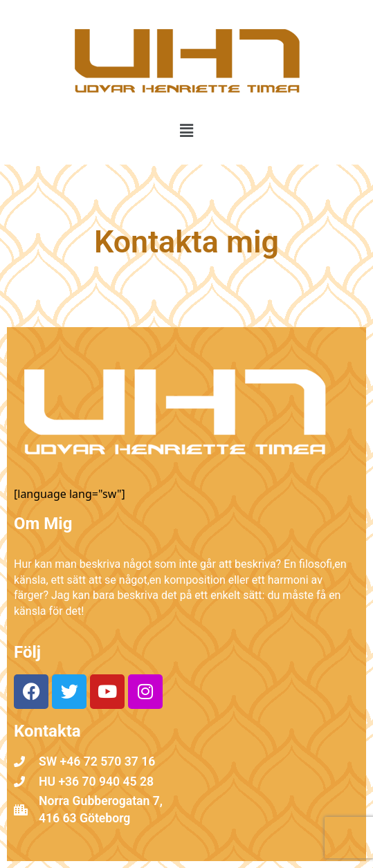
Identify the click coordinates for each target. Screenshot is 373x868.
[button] (186, 130)
